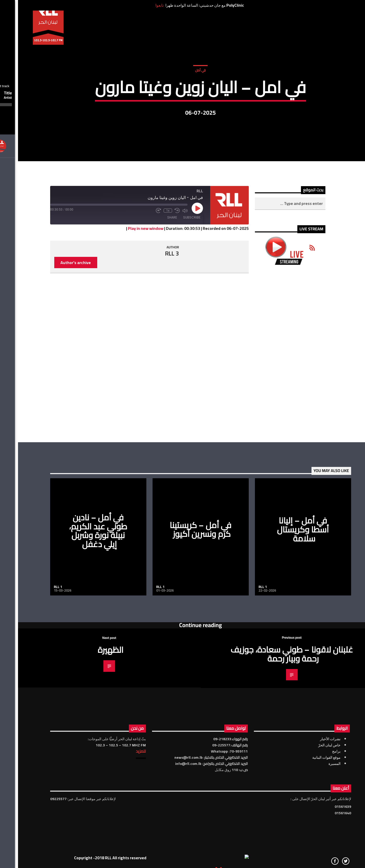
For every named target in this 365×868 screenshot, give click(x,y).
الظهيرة (93, 762)
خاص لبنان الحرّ (311, 857)
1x (150, 322)
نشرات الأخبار (312, 851)
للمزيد (123, 863)
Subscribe (174, 329)
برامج (318, 863)
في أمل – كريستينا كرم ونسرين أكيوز (183, 641)
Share (154, 329)
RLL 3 (154, 365)
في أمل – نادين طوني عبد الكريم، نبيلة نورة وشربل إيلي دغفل (80, 643)
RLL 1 (40, 699)
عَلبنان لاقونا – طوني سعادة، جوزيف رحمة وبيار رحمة (274, 766)
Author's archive (58, 374)
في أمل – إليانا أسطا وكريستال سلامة (285, 641)
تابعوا (141, 5)
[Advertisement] (272, 465)
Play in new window (128, 340)
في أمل (182, 108)
